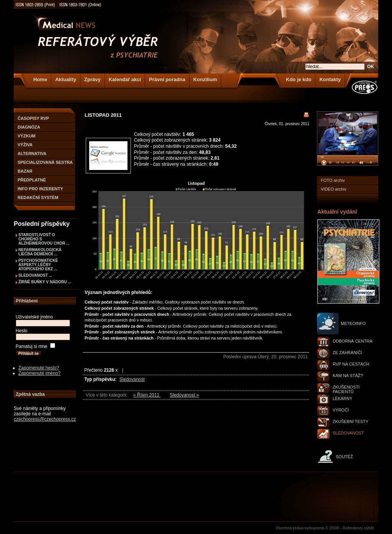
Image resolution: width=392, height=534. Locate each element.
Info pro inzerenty (40, 189)
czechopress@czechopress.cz (45, 419)
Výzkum (26, 136)
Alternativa (32, 154)
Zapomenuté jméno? (39, 373)
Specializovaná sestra (45, 162)
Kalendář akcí (125, 79)
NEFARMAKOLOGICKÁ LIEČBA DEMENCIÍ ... (40, 252)
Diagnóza (29, 127)
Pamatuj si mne (32, 346)
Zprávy (92, 79)
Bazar (25, 171)
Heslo (22, 331)
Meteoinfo (353, 323)
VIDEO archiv (334, 189)
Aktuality (66, 79)
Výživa (25, 145)
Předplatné (32, 180)
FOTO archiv (333, 180)
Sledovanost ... (35, 275)
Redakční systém (38, 198)
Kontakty (330, 79)
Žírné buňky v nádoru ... (45, 282)
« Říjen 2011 (147, 395)
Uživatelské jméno (34, 317)
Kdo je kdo (299, 79)
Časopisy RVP (33, 118)
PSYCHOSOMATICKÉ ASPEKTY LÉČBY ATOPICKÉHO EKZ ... (38, 265)
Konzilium (205, 79)
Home (40, 79)
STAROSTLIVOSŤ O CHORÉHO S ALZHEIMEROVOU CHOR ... (44, 239)
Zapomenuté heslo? (39, 368)
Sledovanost (132, 379)
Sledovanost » (184, 395)
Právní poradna (167, 79)
